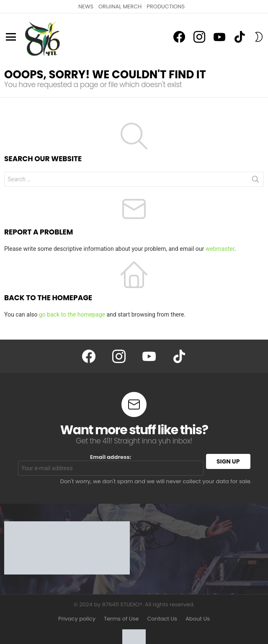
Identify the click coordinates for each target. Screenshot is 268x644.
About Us (198, 619)
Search (255, 181)
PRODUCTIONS (166, 6)
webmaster (220, 249)
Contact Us (162, 619)
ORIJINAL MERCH (120, 6)
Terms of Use (121, 619)
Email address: (111, 465)
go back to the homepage (72, 314)
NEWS (86, 6)
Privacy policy (77, 619)
